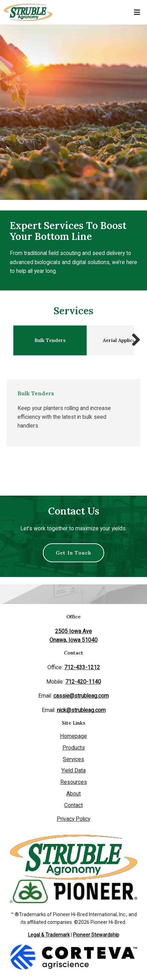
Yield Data (73, 770)
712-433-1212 (82, 667)
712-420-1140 (83, 682)
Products (74, 748)
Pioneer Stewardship (96, 935)
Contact (73, 805)
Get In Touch (73, 553)
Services (73, 759)
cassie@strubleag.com (81, 696)
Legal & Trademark (49, 935)
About (73, 794)
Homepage (73, 736)
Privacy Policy (73, 819)
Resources (74, 782)
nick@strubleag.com (81, 710)
